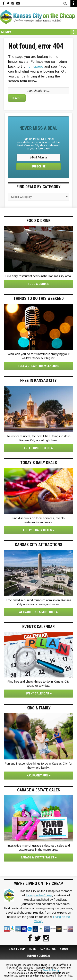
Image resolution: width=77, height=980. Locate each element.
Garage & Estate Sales (37, 857)
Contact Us (48, 949)
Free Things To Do (37, 448)
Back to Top (17, 949)
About (64, 949)
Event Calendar (37, 693)
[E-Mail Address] (38, 157)
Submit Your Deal (38, 956)
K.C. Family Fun (37, 775)
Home (32, 949)
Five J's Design (52, 970)
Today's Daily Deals (37, 530)
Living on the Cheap (39, 895)
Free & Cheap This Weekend (37, 366)
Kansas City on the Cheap (38, 17)
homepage (35, 67)
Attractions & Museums (37, 612)
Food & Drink (37, 284)
